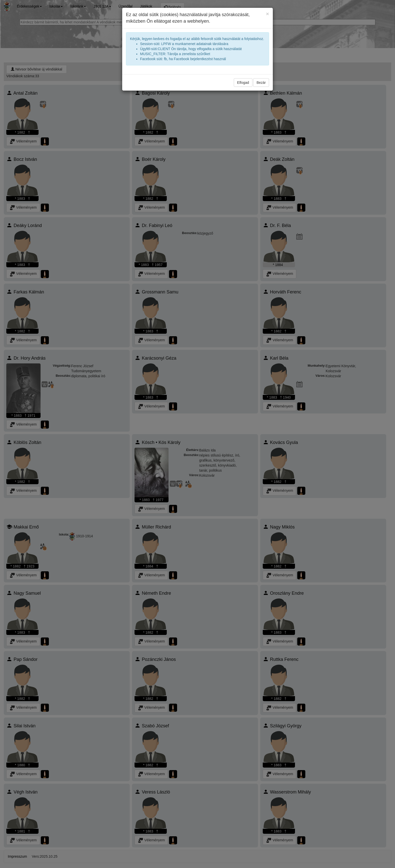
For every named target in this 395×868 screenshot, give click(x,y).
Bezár (261, 83)
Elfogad (243, 83)
